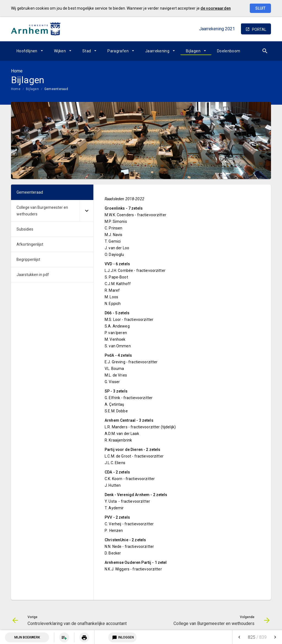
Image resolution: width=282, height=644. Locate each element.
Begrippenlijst (28, 259)
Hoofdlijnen (27, 51)
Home (16, 89)
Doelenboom (229, 51)
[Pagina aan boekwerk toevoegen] (64, 637)
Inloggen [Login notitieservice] (122, 637)
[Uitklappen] (86, 211)
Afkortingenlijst (30, 244)
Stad (87, 51)
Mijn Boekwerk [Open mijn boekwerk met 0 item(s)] (27, 637)
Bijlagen (193, 51)
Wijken (60, 51)
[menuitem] (30, 51)
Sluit (260, 8)
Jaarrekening (157, 51)
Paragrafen (118, 51)
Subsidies (25, 229)
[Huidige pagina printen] (84, 637)
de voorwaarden (216, 8)
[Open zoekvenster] (265, 51)
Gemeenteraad (56, 89)
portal (259, 29)
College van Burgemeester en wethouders (42, 211)
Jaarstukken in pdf (33, 275)
